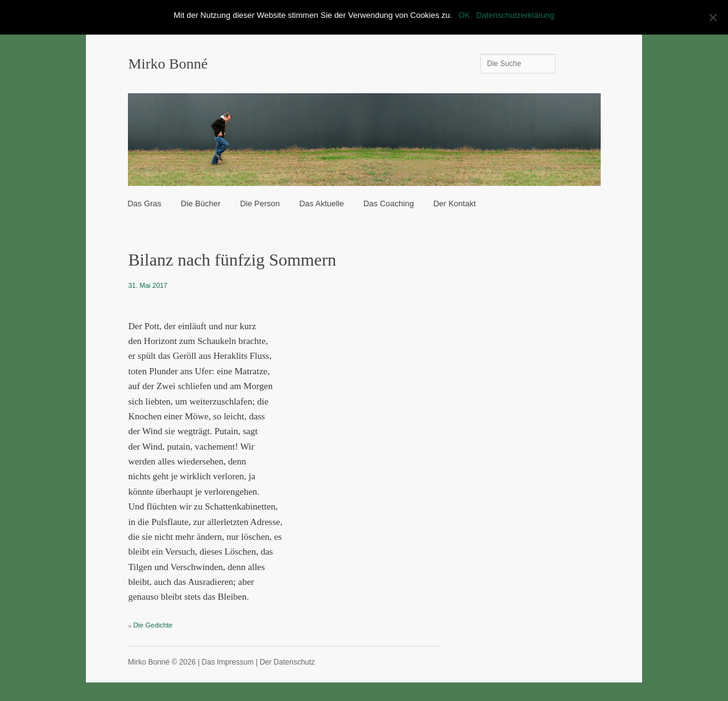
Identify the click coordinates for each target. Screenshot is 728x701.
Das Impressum (227, 662)
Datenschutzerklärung (515, 15)
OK (464, 15)
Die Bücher (201, 204)
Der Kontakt (455, 204)
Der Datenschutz (287, 662)
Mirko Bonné (168, 64)
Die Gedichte (153, 625)
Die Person (260, 204)
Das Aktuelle (321, 204)
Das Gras (144, 204)
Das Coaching (389, 204)
